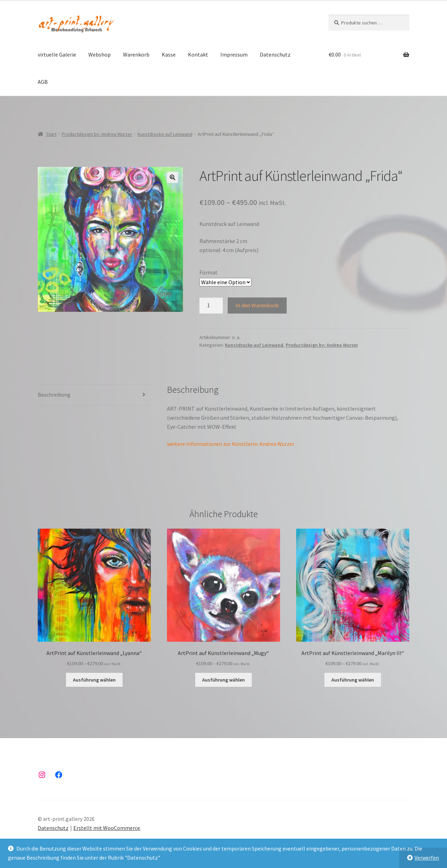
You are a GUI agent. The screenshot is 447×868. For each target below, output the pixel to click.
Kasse (169, 54)
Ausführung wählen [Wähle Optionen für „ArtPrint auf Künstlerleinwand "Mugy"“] (223, 680)
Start (51, 134)
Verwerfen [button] (427, 858)
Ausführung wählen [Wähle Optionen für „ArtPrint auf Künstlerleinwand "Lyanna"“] (94, 680)
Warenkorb (136, 54)
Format (208, 272)
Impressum (234, 54)
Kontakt (198, 54)
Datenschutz (275, 54)
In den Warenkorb (257, 305)
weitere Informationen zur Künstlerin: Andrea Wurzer (231, 444)
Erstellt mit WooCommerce (107, 828)
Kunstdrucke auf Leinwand (165, 134)
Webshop (100, 54)
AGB (43, 82)
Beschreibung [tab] (54, 395)
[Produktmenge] (211, 306)
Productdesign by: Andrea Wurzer (97, 134)
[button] (173, 177)
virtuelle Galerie (57, 54)
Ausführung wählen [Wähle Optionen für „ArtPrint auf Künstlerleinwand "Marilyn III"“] (353, 680)
